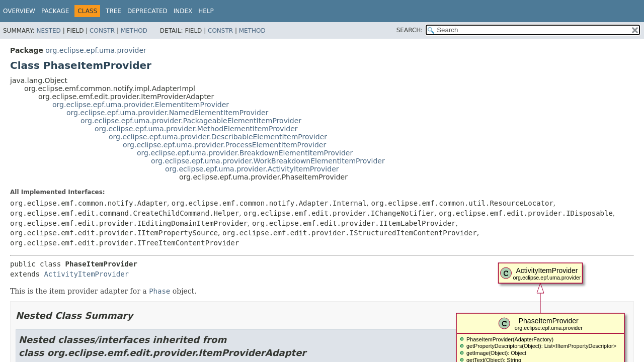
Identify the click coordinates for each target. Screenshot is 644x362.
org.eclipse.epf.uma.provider (96, 50)
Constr (102, 31)
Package (55, 11)
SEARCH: (410, 30)
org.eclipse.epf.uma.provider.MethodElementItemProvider (196, 129)
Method (134, 31)
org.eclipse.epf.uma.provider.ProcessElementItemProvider (224, 145)
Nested (48, 31)
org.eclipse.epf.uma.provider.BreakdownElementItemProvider (245, 153)
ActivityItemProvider (86, 274)
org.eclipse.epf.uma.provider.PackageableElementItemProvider (191, 121)
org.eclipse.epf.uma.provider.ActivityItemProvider (252, 169)
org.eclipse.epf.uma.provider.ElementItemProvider (141, 105)
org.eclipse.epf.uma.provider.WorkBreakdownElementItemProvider (268, 161)
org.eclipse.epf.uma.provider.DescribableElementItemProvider (218, 137)
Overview (19, 11)
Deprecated (147, 11)
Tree (113, 11)
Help (206, 11)
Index (183, 11)
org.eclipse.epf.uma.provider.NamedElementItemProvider (167, 113)
